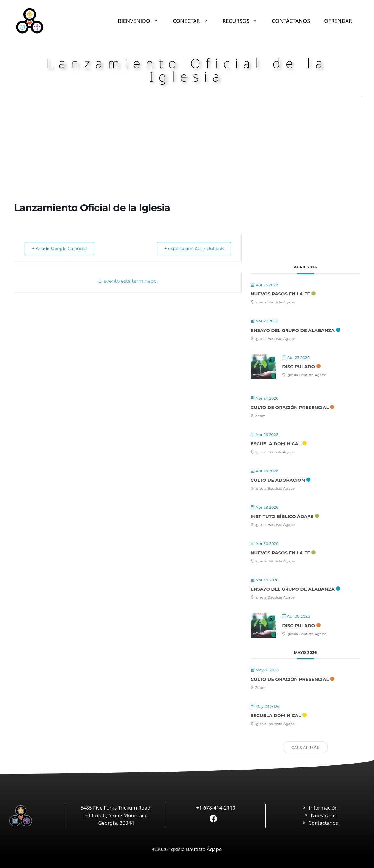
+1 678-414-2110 (216, 808)
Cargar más (305, 747)
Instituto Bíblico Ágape (282, 516)
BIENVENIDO (142, 21)
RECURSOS (244, 21)
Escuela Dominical (276, 444)
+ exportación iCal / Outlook (192, 248)
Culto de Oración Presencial (290, 407)
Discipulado (298, 367)
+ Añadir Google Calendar (62, 248)
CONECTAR (194, 21)
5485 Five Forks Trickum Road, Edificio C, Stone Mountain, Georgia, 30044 (116, 815)
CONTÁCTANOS (291, 21)
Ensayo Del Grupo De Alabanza (293, 330)
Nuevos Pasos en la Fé (280, 294)
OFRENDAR (338, 21)
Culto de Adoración (278, 480)
